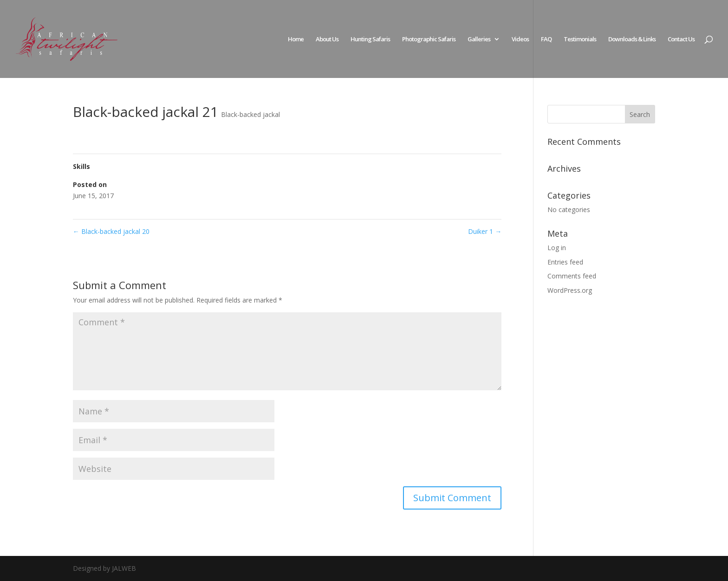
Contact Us (681, 39)
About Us (327, 39)
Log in (557, 248)
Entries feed (565, 262)
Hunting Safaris (370, 39)
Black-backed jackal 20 (111, 231)
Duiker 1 (485, 231)
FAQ (546, 39)
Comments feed (572, 276)
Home (296, 39)
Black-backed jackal (250, 114)
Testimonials (580, 39)
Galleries (479, 39)
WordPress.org (570, 290)
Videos (520, 39)
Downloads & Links (632, 39)
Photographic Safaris (429, 39)
